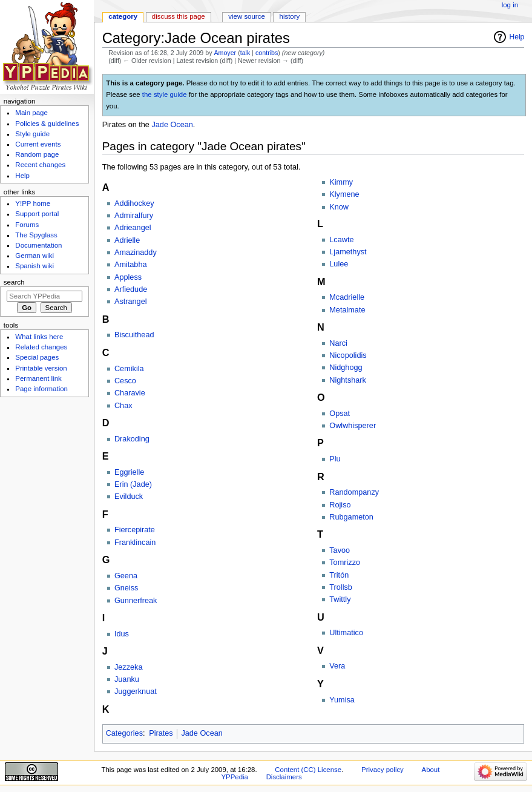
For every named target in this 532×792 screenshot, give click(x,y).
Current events (38, 144)
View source (246, 16)
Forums (27, 225)
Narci (338, 343)
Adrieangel (133, 228)
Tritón (339, 575)
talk (245, 53)
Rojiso (340, 505)
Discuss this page (179, 16)
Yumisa (342, 700)
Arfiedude (131, 289)
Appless (128, 277)
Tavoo (340, 550)
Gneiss (126, 588)
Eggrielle (129, 472)
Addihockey (134, 203)
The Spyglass (36, 235)
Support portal (37, 214)
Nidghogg (346, 368)
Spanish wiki (34, 266)
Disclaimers (284, 777)
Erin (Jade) (133, 484)
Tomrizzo (345, 563)
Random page (37, 154)
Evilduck (129, 497)
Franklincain (135, 543)
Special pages (37, 357)
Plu (335, 459)
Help (517, 37)
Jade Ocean (172, 125)
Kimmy (341, 182)
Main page (31, 113)
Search (14, 282)
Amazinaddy (136, 252)
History (290, 16)
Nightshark (348, 380)
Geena (126, 576)
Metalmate (347, 310)
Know (339, 207)
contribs (267, 53)
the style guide (165, 94)
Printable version (41, 368)
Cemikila (129, 369)
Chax (123, 406)
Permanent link (38, 378)
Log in (510, 5)
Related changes (41, 347)
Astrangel (131, 302)
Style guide (32, 134)
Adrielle (127, 240)
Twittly (340, 599)
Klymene (344, 194)
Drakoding (132, 439)
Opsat (340, 414)
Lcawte (341, 240)
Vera (337, 666)
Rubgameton (351, 517)
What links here (39, 337)
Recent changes (40, 165)
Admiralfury (134, 216)
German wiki (34, 256)
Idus (122, 634)
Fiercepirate (135, 530)
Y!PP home (33, 203)
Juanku (127, 679)
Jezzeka (129, 667)
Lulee (339, 264)
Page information (41, 389)
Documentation (38, 245)
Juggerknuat (136, 691)
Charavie (130, 393)
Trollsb (341, 587)
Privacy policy (383, 770)
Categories (124, 733)
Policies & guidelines (47, 124)
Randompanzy (354, 492)
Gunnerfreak (136, 601)
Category (123, 16)
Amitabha (131, 265)
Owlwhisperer (353, 426)
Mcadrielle (347, 297)
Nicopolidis (348, 355)
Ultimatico (346, 633)
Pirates (161, 733)
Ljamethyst (348, 252)
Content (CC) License (308, 770)
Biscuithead (134, 335)
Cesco (125, 381)
